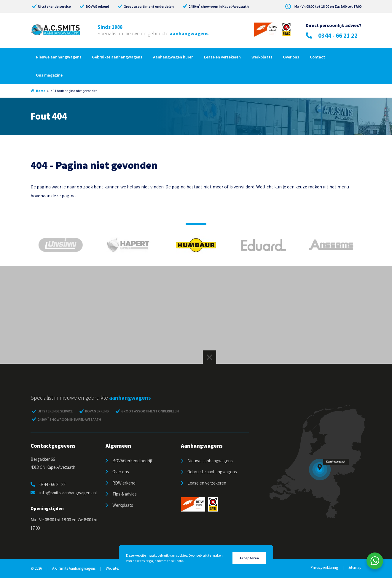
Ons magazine (49, 75)
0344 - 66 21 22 (332, 35)
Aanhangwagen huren (173, 57)
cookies (181, 555)
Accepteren (249, 558)
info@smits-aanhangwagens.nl (64, 493)
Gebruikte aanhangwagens (117, 57)
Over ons (291, 57)
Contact (317, 57)
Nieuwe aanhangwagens (59, 57)
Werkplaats (262, 57)
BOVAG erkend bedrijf (133, 461)
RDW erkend (124, 483)
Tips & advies (125, 494)
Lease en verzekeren (222, 57)
